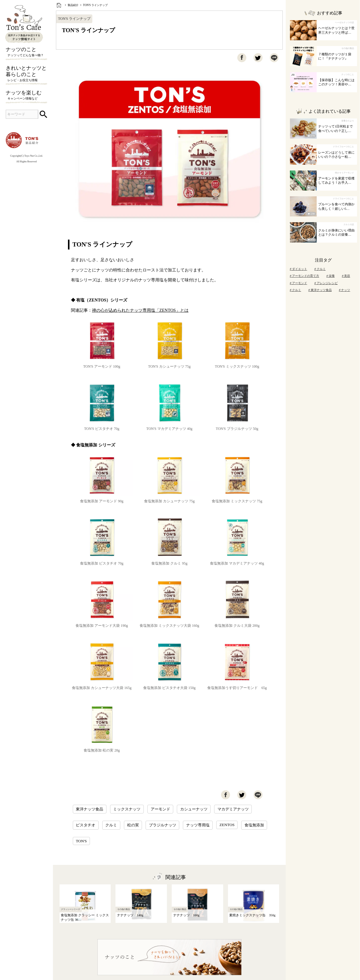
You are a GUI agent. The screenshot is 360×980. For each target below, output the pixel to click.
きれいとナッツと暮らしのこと (26, 74)
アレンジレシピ (326, 283)
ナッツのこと (26, 52)
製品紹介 (73, 5)
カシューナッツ (194, 809)
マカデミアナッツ (233, 809)
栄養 (331, 276)
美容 (346, 276)
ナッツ (345, 290)
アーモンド (160, 809)
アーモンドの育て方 (305, 276)
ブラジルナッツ (163, 825)
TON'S (81, 841)
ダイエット (299, 269)
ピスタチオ (86, 825)
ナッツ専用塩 (198, 825)
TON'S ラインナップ (95, 5)
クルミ (111, 825)
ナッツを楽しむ (26, 96)
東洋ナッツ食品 (89, 809)
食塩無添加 (254, 825)
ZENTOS (227, 825)
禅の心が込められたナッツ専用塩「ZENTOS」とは (140, 310)
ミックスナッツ (127, 809)
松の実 (133, 825)
